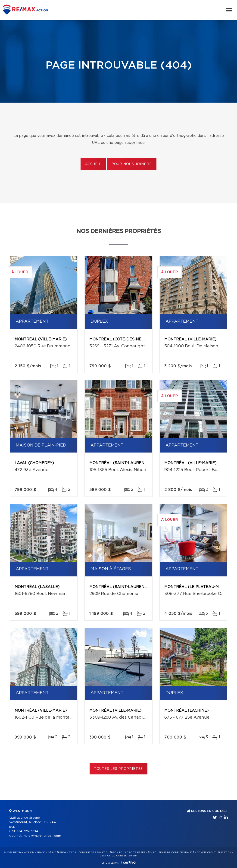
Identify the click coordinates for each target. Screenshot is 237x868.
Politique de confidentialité (174, 852)
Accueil (93, 164)
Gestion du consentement (118, 856)
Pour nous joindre (132, 164)
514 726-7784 (28, 831)
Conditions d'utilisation (214, 852)
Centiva (128, 862)
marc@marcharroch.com (42, 836)
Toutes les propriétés (119, 769)
